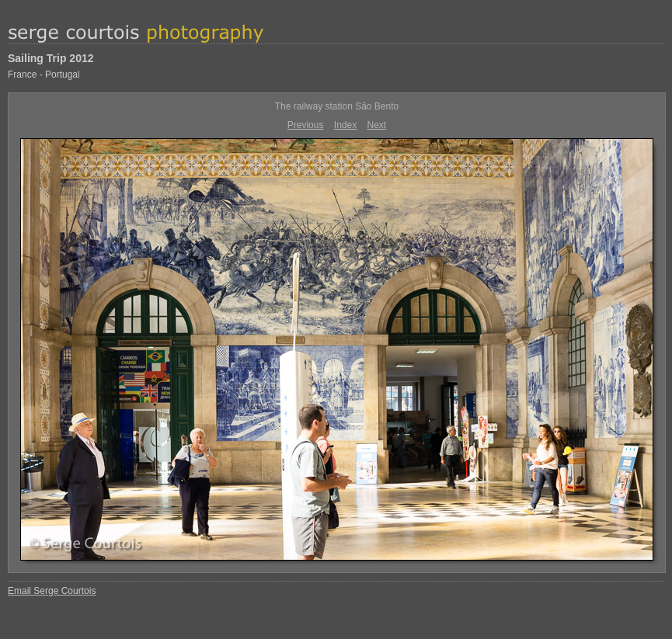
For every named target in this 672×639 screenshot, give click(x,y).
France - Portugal (44, 75)
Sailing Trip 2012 (51, 58)
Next (377, 125)
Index (345, 125)
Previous (306, 125)
